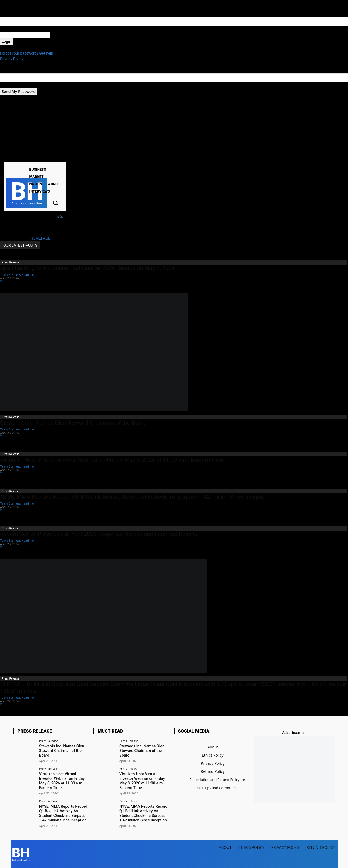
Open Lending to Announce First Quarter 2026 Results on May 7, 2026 (87, 268)
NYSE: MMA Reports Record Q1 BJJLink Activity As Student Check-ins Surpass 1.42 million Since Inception (134, 497)
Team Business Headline (17, 275)
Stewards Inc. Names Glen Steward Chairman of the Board (73, 423)
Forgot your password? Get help (27, 53)
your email (9, 85)
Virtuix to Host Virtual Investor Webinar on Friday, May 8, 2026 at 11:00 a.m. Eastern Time (112, 460)
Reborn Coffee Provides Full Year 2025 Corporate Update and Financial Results (99, 534)
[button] (55, 203)
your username (13, 29)
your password (62, 35)
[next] (61, 217)
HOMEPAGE (40, 238)
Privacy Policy (12, 59)
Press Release (11, 262)
